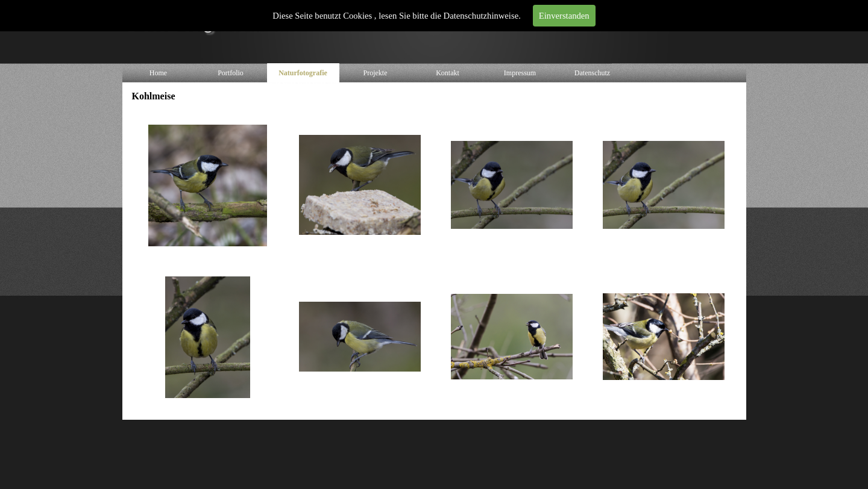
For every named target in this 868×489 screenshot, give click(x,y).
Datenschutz (592, 73)
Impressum (520, 73)
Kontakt (448, 73)
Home (158, 73)
